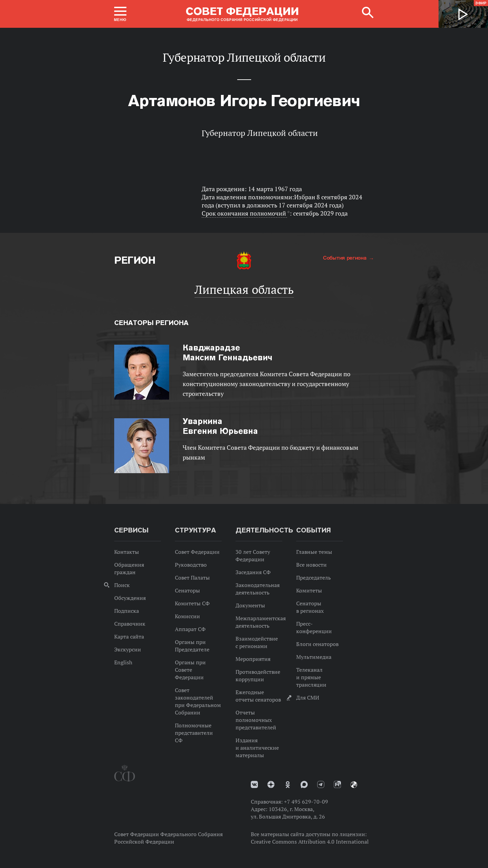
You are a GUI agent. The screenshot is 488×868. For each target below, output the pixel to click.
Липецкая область (244, 289)
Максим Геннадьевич (228, 352)
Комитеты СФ (192, 603)
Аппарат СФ (190, 629)
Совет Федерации (197, 552)
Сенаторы (187, 590)
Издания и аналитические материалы (257, 748)
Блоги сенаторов (317, 644)
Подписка (127, 611)
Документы (250, 605)
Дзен (271, 784)
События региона (345, 258)
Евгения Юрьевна (220, 426)
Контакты (127, 552)
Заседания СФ (253, 572)
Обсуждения (130, 598)
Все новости (311, 565)
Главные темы (314, 552)
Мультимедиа (314, 657)
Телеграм (321, 784)
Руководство (191, 565)
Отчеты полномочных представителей (256, 720)
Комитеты (309, 590)
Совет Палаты (192, 578)
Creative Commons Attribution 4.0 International (310, 842)
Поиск (122, 585)
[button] (120, 14)
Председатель (313, 578)
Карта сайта (129, 637)
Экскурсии (128, 649)
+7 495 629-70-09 (306, 802)
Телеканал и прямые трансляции (311, 677)
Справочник (130, 624)
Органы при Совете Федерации (190, 670)
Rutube (337, 784)
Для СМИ (308, 698)
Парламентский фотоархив (354, 785)
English (123, 662)
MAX (304, 784)
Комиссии (187, 616)
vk (254, 784)
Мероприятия (253, 659)
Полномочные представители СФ (194, 733)
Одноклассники (288, 785)
